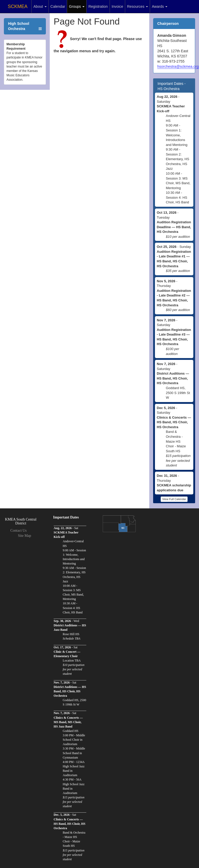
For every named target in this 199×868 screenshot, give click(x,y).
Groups (77, 6)
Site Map (24, 536)
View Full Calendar (174, 499)
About (40, 6)
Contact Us (19, 531)
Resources (137, 6)
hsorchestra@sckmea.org (178, 66)
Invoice (117, 6)
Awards (160, 6)
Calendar (58, 6)
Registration (98, 6)
